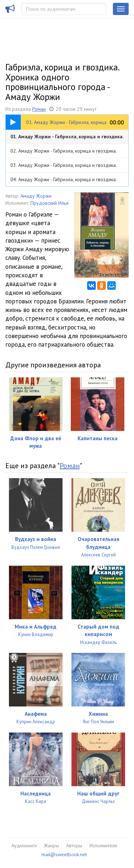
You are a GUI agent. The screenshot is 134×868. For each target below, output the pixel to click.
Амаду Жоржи (36, 196)
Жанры (51, 845)
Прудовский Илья (49, 203)
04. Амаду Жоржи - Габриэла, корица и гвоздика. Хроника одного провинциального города (63, 181)
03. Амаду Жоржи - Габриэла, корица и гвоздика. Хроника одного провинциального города (63, 167)
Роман (39, 109)
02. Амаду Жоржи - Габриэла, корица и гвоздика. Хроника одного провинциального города (63, 153)
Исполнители (103, 845)
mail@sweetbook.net (64, 854)
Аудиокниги (24, 845)
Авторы (74, 845)
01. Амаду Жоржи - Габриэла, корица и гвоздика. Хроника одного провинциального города (67, 138)
